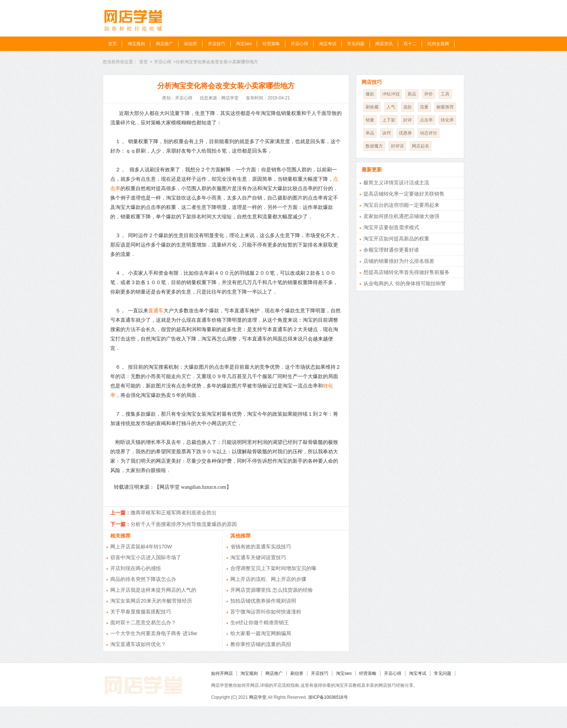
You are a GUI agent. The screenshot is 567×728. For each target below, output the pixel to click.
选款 (408, 107)
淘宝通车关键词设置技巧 (258, 557)
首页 (112, 44)
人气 (391, 107)
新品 (412, 94)
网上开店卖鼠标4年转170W (141, 547)
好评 (408, 120)
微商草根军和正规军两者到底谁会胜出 (174, 513)
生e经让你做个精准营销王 (260, 622)
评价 (429, 94)
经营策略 (271, 44)
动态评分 (429, 133)
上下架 (389, 120)
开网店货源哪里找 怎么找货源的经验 (272, 590)
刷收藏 (372, 107)
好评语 (397, 146)
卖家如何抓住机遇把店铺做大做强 (401, 216)
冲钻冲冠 (391, 94)
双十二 (410, 44)
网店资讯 (384, 44)
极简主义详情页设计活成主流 (396, 183)
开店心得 (299, 44)
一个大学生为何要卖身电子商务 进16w (154, 633)
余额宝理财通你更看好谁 (391, 250)
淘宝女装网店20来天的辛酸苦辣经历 (151, 601)
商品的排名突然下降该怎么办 (143, 579)
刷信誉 (191, 44)
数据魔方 (374, 146)
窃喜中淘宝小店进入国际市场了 (146, 557)
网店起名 (421, 146)
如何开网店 (222, 673)
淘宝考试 (328, 44)
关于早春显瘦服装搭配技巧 (141, 612)
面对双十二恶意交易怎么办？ (143, 622)
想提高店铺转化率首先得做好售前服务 (406, 272)
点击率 (426, 120)
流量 (424, 107)
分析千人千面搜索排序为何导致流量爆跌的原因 (184, 524)
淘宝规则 (136, 44)
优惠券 (405, 133)
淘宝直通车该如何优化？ (138, 644)
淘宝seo (244, 44)
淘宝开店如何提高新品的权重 (396, 239)
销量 (370, 120)
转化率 (447, 120)
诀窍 (387, 133)
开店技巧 (217, 44)
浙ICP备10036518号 (328, 697)
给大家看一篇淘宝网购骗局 (261, 633)
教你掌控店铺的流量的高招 (261, 644)
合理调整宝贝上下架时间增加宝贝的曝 (273, 568)
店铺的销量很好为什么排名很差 (399, 261)
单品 (370, 133)
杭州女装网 (438, 44)
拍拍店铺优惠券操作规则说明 (263, 601)
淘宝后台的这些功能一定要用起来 (401, 205)
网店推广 (165, 44)
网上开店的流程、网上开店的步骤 (268, 579)
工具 (445, 94)
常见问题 (356, 44)
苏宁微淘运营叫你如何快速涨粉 (266, 612)
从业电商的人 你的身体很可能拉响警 (405, 283)
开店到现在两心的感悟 (136, 568)
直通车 (156, 311)
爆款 (370, 94)
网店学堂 (258, 697)
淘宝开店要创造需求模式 (391, 227)
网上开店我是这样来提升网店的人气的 (153, 590)
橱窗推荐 (445, 107)
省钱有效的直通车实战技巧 (261, 547)
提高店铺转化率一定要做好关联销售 (404, 194)
